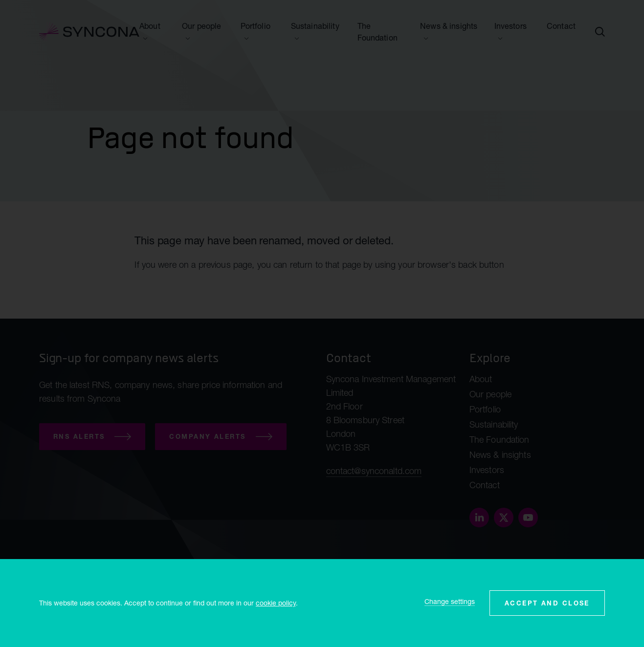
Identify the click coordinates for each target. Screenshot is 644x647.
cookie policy (276, 603)
